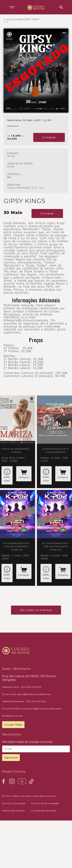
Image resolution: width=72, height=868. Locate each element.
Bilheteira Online (12, 716)
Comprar (49, 137)
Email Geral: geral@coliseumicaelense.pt (27, 694)
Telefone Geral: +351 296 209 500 (22, 687)
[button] (12, 7)
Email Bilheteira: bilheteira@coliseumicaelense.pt (32, 709)
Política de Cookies (13, 811)
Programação (16, 19)
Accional (51, 796)
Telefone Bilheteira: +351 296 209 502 (24, 701)
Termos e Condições (14, 803)
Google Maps (13, 725)
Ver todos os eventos (36, 610)
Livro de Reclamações (43, 811)
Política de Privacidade (45, 803)
